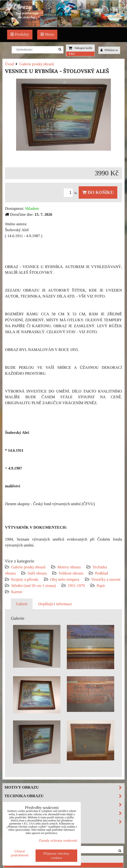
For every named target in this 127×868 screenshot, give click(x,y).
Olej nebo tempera (65, 579)
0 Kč (72, 54)
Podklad (102, 573)
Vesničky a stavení (106, 579)
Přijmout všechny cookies (56, 856)
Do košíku (98, 192)
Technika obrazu (64, 796)
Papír (101, 586)
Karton (17, 592)
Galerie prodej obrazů (28, 567)
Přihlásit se (109, 50)
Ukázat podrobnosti (20, 853)
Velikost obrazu (71, 573)
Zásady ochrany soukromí (58, 840)
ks (71, 193)
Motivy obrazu (69, 567)
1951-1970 (76, 586)
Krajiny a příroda (25, 579)
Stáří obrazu (37, 573)
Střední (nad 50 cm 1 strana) (34, 586)
